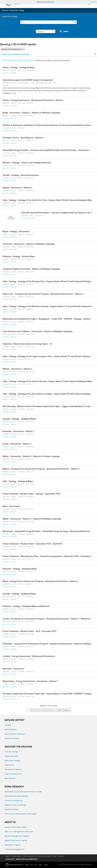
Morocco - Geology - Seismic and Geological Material (27, 163)
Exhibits (8, 725)
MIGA (40, 865)
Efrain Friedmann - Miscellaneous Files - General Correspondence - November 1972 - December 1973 (49, 556)
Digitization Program (13, 845)
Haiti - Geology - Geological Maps (18, 482)
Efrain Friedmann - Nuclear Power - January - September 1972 (31, 494)
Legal (7, 856)
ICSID (46, 865)
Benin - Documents (11, 507)
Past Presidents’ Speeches (15, 734)
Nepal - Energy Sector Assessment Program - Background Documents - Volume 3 (40, 581)
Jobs (55, 856)
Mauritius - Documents (13, 669)
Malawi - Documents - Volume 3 (17, 369)
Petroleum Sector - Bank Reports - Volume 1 (23, 138)
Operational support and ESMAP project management (28, 80)
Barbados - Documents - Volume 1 (18, 432)
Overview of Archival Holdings (16, 796)
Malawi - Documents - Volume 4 (17, 188)
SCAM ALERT (10, 859)
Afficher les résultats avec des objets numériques (53, 60)
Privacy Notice (16, 856)
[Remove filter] (24, 49)
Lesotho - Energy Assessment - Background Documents (29, 656)
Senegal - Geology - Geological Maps (19, 419)
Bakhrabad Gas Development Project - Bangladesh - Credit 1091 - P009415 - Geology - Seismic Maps (49, 319)
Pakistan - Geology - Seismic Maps (19, 257)
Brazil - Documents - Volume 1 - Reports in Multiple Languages (31, 113)
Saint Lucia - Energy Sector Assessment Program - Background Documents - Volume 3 (43, 294)
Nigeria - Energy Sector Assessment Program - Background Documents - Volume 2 (41, 469)
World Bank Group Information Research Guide (23, 792)
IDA (32, 865)
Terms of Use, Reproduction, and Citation (21, 814)
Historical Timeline (12, 738)
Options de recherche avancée (16, 54)
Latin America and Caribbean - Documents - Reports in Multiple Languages (38, 332)
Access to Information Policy (16, 827)
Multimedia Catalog (12, 761)
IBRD (27, 865)
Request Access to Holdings (15, 805)
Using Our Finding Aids (14, 800)
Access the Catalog (17, 10)
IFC (36, 865)
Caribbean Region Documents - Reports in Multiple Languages (31, 269)
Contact (61, 856)
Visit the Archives (11, 809)
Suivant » (66, 710)
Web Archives (10, 778)
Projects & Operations (13, 774)
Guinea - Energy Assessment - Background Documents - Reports (33, 100)
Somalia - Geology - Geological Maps (19, 594)
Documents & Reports (13, 769)
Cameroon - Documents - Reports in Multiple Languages (29, 244)
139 (59, 710)
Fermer (94, 2)
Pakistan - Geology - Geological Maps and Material (26, 606)
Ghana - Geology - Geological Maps (19, 68)
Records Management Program (17, 836)
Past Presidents (11, 729)
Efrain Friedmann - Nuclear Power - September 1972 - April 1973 (32, 544)
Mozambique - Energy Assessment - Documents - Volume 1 (30, 681)
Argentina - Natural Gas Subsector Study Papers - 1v (27, 344)
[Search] (48, 22)
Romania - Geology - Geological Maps (20, 569)
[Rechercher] (75, 22)
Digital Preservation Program (16, 840)
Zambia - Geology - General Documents (21, 175)
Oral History (9, 765)
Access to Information (44, 856)
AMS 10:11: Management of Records (19, 832)
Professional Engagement (15, 849)
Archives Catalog (11, 752)
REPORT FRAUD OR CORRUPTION (27, 859)
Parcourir (46, 31)
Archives (5, 10)
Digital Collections (12, 756)
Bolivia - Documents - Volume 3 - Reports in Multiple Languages (32, 519)
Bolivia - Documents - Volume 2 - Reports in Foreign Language (31, 457)
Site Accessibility (29, 856)
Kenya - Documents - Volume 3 (17, 444)
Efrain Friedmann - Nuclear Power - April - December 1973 (29, 631)
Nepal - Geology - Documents (16, 232)
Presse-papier (64, 31)
